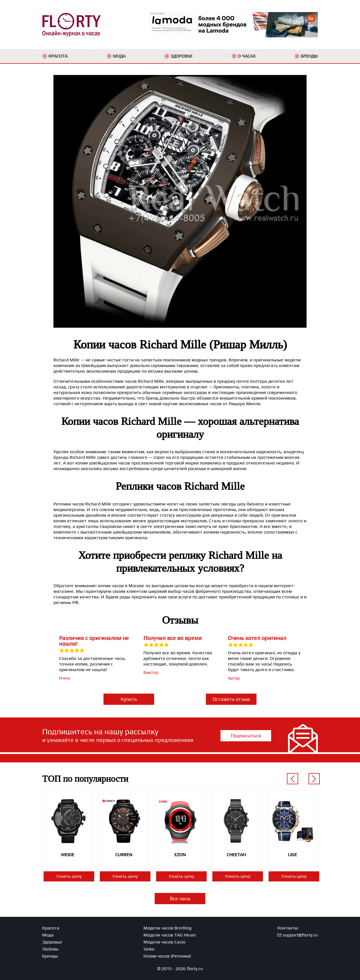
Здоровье (52, 942)
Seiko (149, 949)
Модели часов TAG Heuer (170, 935)
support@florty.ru (300, 935)
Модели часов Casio (164, 942)
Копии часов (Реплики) (167, 956)
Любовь (50, 949)
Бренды (50, 956)
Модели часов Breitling (167, 928)
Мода (48, 935)
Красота (51, 928)
